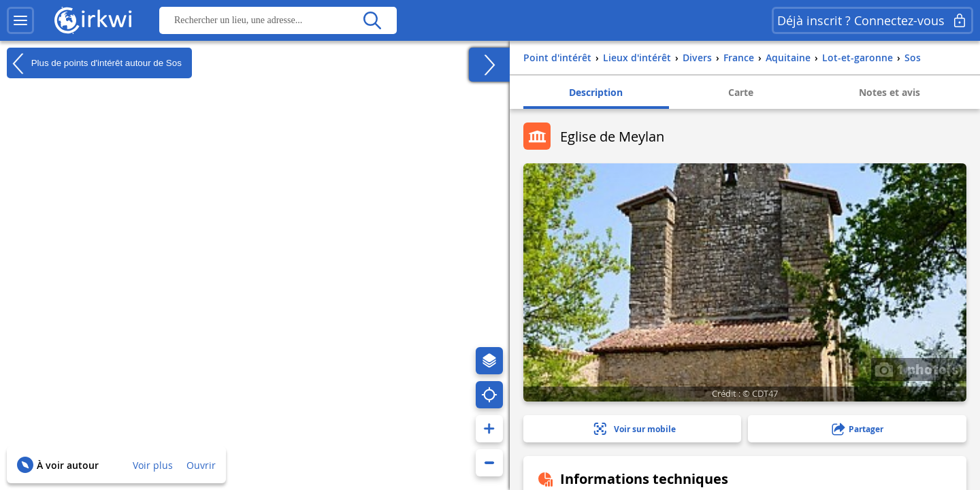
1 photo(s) (919, 369)
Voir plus (153, 465)
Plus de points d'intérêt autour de (94, 63)
